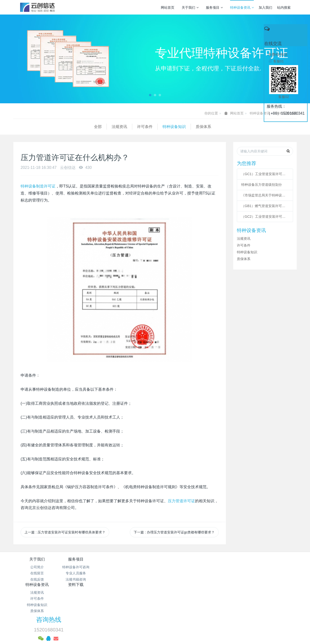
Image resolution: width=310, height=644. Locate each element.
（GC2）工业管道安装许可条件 (265, 217)
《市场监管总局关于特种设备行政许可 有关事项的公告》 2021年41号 (265, 195)
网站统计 (155, 611)
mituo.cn (185, 623)
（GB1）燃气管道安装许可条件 (265, 206)
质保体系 (123, 127)
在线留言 (37, 573)
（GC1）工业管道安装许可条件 (265, 174)
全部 (17, 127)
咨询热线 (238, 562)
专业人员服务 (84, 573)
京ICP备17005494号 (201, 599)
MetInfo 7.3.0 (147, 623)
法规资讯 (39, 127)
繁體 (155, 632)
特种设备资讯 (242, 7)
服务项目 (214, 7)
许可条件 (64, 127)
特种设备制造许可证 (38, 186)
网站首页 (168, 7)
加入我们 (265, 7)
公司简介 (37, 567)
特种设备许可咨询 (84, 567)
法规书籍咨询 (84, 579)
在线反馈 (37, 579)
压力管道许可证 (181, 501)
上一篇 (65, 532)
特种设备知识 (93, 127)
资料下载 (179, 559)
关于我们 (190, 7)
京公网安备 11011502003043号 (155, 605)
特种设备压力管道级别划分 (262, 185)
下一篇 (174, 532)
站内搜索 (284, 7)
